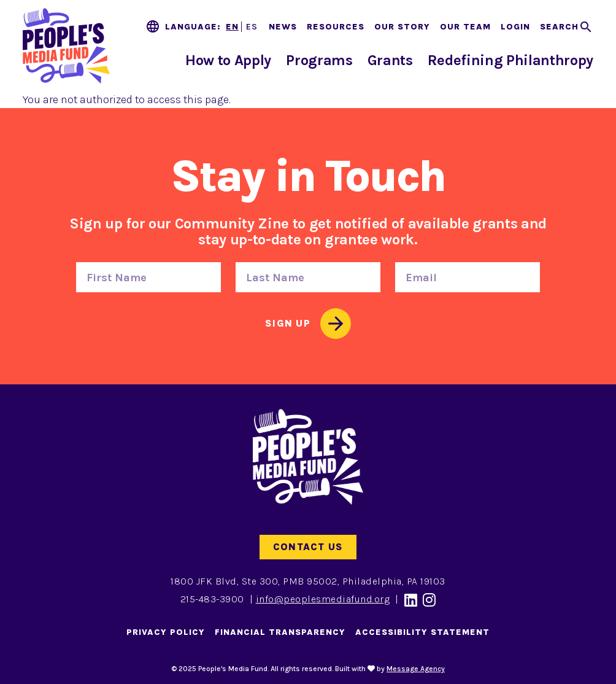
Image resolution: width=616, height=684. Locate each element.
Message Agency (416, 669)
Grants (390, 60)
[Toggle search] (567, 27)
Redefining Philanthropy (510, 60)
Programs (319, 60)
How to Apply (228, 60)
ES (252, 27)
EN (232, 27)
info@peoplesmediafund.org (323, 599)
